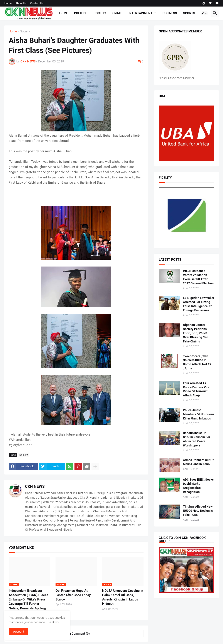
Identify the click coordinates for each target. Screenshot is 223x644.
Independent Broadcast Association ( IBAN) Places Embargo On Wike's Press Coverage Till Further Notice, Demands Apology (29, 600)
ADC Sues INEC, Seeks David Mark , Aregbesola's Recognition (198, 486)
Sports (189, 13)
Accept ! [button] (19, 632)
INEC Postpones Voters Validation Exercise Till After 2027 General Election (198, 277)
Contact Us (37, 3)
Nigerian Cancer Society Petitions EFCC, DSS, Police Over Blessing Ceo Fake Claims (196, 333)
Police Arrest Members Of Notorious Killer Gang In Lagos (199, 414)
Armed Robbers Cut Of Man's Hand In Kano (198, 462)
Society (100, 13)
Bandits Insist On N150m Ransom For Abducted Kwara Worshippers (197, 439)
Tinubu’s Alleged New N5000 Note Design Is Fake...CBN (198, 511)
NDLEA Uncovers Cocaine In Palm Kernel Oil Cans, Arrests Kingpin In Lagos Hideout (123, 597)
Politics (81, 13)
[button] (204, 13)
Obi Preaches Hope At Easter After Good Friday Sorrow (73, 595)
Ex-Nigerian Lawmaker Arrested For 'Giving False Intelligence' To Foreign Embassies (199, 304)
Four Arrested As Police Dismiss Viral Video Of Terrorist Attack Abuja (197, 389)
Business (170, 13)
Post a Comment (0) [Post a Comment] (76, 634)
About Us (21, 3)
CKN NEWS (35, 486)
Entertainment (140, 13)
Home (8, 3)
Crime (117, 13)
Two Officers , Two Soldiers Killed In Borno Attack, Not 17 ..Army (197, 362)
